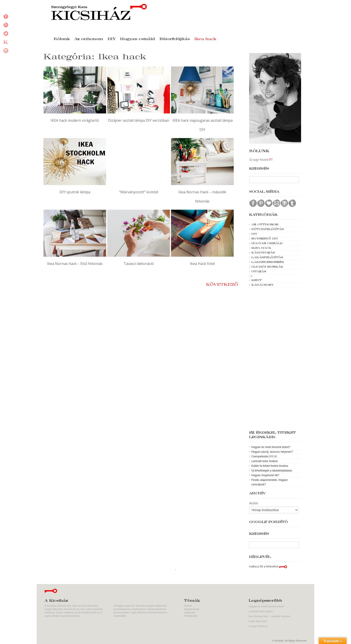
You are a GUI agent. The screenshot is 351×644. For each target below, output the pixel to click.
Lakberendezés (268, 262)
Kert (257, 280)
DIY (112, 39)
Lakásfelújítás (267, 258)
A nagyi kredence (258, 626)
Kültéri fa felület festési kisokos (270, 466)
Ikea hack (205, 39)
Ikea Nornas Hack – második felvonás (269, 616)
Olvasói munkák (267, 267)
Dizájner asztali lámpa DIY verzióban (139, 120)
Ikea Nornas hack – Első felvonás (75, 264)
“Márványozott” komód (139, 192)
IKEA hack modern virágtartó (75, 120)
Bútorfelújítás (175, 39)
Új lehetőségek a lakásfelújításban (272, 471)
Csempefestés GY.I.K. (264, 456)
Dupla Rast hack (258, 621)
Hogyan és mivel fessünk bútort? (271, 447)
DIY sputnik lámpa (75, 192)
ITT (271, 160)
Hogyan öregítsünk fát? (265, 475)
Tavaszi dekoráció (139, 264)
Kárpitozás (263, 253)
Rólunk (62, 39)
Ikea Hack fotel (202, 264)
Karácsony (262, 285)
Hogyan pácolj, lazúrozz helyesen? (272, 452)
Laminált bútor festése (265, 461)
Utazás (259, 272)
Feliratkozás (191, 616)
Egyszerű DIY (265, 239)
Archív (254, 503)
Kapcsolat (190, 612)
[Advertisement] (275, 359)
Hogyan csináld (138, 39)
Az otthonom (89, 39)
